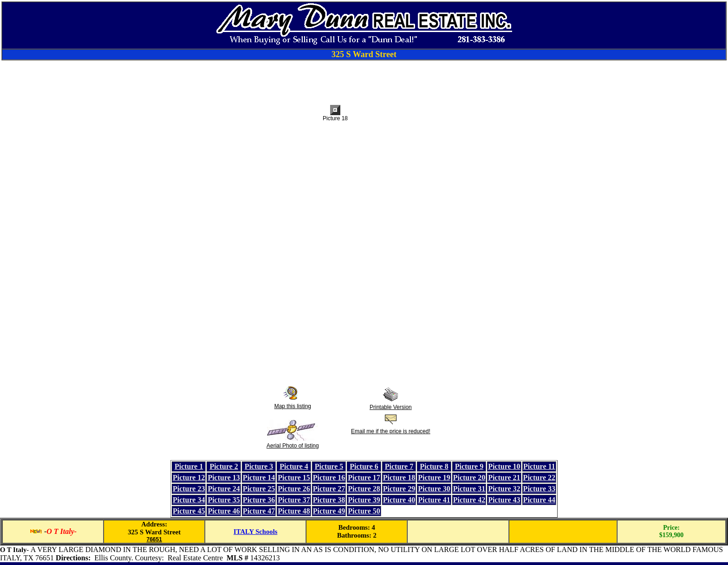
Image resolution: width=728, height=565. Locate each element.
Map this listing (293, 406)
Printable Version (391, 407)
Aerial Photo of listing (293, 446)
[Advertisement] (364, 81)
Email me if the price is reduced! (391, 431)
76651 (154, 539)
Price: (671, 528)
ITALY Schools (255, 532)
